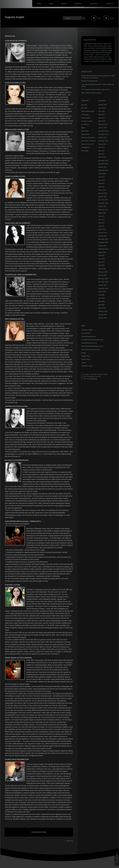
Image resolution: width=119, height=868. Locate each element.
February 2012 (103, 193)
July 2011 (101, 216)
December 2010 (103, 239)
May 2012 (101, 183)
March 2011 (102, 229)
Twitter (112, 18)
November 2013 (103, 134)
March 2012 (102, 190)
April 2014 (102, 118)
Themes (84, 363)
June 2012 (102, 180)
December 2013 (103, 131)
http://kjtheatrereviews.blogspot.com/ (93, 340)
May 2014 (101, 115)
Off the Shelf (85, 131)
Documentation (86, 333)
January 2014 (103, 128)
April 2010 (102, 265)
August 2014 (102, 108)
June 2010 (102, 259)
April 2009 (102, 305)
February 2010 (103, 272)
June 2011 (102, 220)
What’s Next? (94, 4)
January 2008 (103, 318)
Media (51, 4)
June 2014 (102, 111)
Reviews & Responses (88, 138)
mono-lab (98, 376)
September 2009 (103, 288)
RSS (99, 18)
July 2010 (101, 256)
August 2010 (102, 252)
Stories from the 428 (87, 144)
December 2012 (103, 161)
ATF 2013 (84, 108)
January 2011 (103, 236)
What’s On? (110, 4)
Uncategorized (86, 147)
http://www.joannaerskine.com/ (91, 349)
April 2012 (102, 187)
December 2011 (103, 200)
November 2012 (103, 164)
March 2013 (102, 157)
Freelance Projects (87, 121)
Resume (64, 4)
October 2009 (103, 285)
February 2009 (103, 311)
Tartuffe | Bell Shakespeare (90, 81)
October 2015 (103, 105)
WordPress (94, 379)
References (78, 4)
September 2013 (103, 141)
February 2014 (103, 124)
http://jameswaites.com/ (89, 336)
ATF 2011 (84, 105)
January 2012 (103, 197)
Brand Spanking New (88, 111)
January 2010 (103, 275)
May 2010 (101, 262)
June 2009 (102, 298)
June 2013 (102, 147)
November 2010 (103, 242)
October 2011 (103, 206)
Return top (70, 841)
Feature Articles (86, 118)
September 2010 (103, 249)
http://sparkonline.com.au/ (89, 343)
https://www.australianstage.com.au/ (92, 346)
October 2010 (103, 246)
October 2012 (103, 167)
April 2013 (102, 154)
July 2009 (101, 295)
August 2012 (102, 174)
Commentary (85, 115)
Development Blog (87, 330)
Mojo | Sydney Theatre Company (91, 93)
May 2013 (101, 151)
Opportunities (85, 134)
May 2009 (101, 302)
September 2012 (103, 170)
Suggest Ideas (86, 356)
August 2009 (102, 292)
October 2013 (103, 138)
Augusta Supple (15, 17)
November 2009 (103, 282)
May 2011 (101, 223)
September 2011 (103, 210)
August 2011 (102, 213)
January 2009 (103, 315)
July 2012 (101, 177)
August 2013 (102, 144)
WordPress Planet (87, 366)
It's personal (85, 124)
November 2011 (103, 203)
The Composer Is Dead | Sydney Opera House (96, 89)
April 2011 (102, 226)
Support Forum (86, 359)
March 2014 (102, 121)
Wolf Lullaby (85, 151)
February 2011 (103, 233)
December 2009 (103, 279)
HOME (39, 4)
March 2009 (102, 308)
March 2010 (102, 269)
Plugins (84, 353)
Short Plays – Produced (88, 141)
